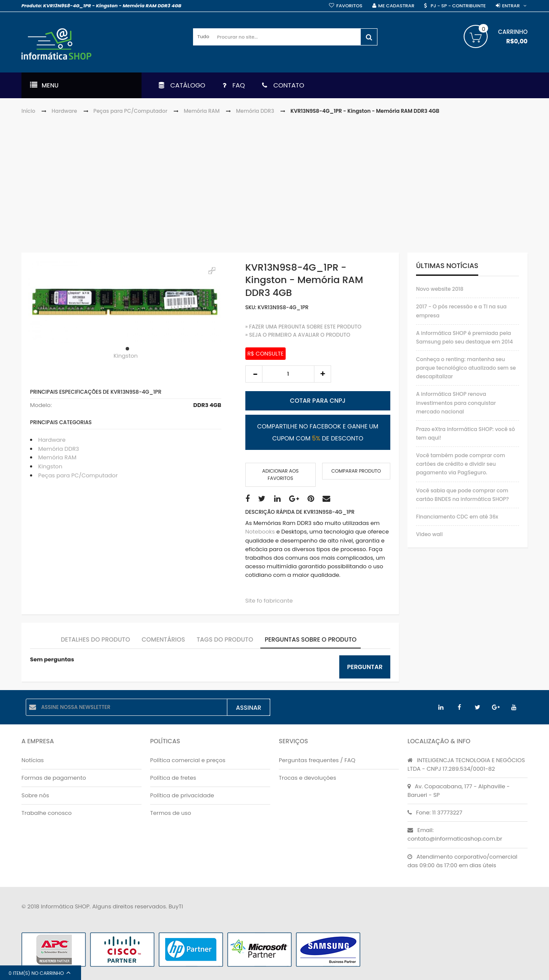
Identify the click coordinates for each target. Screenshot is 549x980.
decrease (254, 374)
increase (323, 374)
